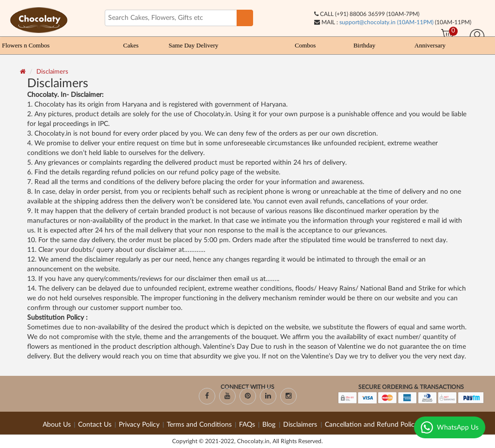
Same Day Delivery (194, 45)
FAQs (247, 425)
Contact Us (95, 425)
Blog (270, 425)
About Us (57, 425)
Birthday (365, 45)
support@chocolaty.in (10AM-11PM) (386, 22)
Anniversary (430, 45)
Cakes (131, 45)
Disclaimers (52, 72)
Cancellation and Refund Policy (371, 425)
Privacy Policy (139, 425)
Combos (305, 45)
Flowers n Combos (26, 45)
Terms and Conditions (199, 425)
